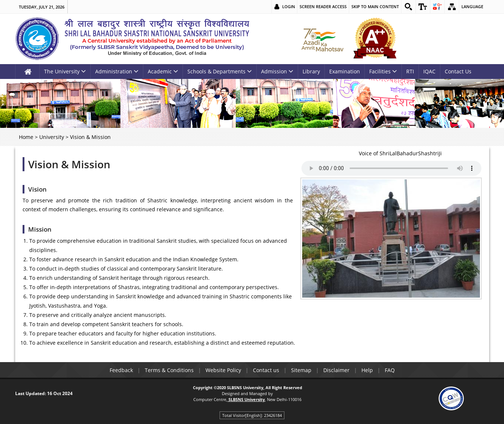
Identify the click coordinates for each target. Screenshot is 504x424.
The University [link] (65, 71)
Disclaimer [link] (336, 370)
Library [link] (311, 71)
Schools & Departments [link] (220, 71)
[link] (408, 7)
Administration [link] (117, 71)
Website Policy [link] (223, 370)
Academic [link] (163, 71)
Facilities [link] (383, 71)
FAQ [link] (390, 370)
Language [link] (472, 6)
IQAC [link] (429, 71)
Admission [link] (277, 71)
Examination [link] (345, 71)
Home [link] (26, 137)
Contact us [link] (266, 370)
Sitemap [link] (301, 370)
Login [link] (289, 6)
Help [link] (367, 370)
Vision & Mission (69, 164)
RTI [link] (410, 71)
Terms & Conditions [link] (169, 370)
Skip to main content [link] (375, 6)
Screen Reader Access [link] (323, 6)
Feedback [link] (121, 370)
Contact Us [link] (458, 71)
